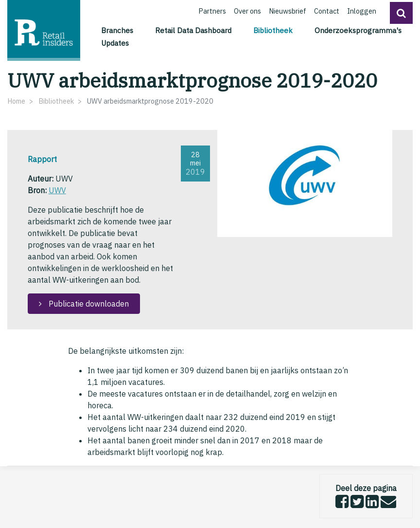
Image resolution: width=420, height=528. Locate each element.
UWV (57, 190)
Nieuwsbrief (288, 11)
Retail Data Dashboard (193, 30)
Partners (212, 11)
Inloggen (362, 11)
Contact (327, 11)
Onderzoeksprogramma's (358, 30)
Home (16, 101)
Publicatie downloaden (88, 304)
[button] (401, 13)
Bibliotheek (274, 30)
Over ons (247, 11)
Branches (117, 30)
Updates (115, 43)
